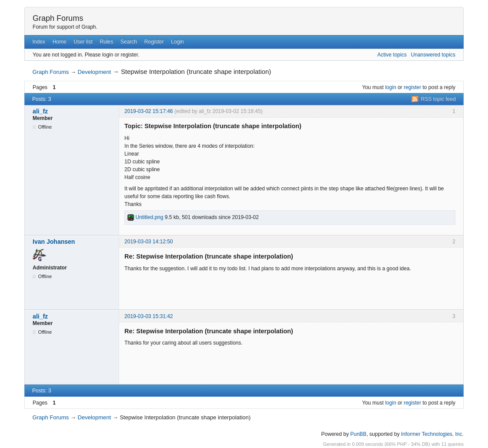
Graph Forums (58, 18)
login (390, 87)
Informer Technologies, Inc (432, 434)
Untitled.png (145, 217)
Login (177, 42)
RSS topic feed (438, 99)
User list (83, 42)
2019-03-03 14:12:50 (149, 242)
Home (60, 42)
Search (129, 42)
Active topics (392, 55)
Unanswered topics (433, 55)
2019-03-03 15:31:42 (149, 316)
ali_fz (40, 111)
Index (38, 42)
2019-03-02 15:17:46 (149, 111)
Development (95, 72)
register (412, 87)
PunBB (358, 434)
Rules (107, 42)
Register (154, 42)
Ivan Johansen (54, 242)
